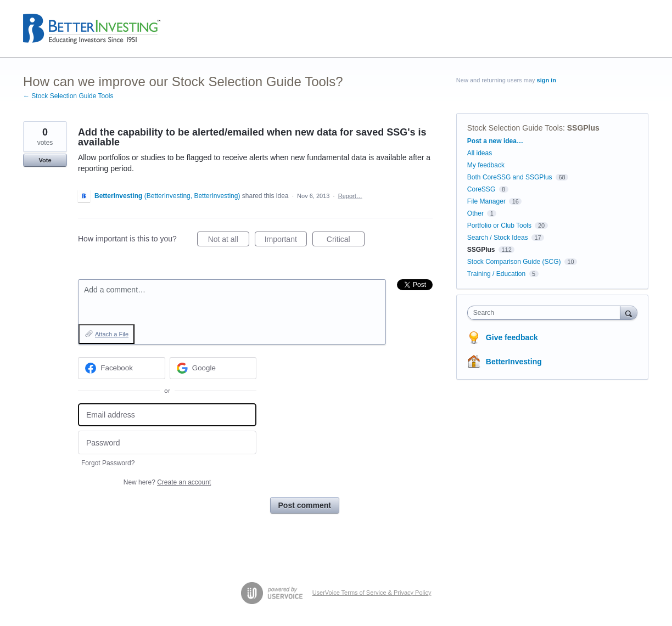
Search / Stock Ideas (498, 238)
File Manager (486, 201)
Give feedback (512, 337)
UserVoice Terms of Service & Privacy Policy (372, 593)
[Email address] (167, 415)
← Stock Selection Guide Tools (68, 96)
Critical (346, 241)
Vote (45, 160)
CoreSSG (481, 189)
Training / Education (496, 274)
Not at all (229, 241)
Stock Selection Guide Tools (515, 128)
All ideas (480, 153)
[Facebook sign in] (122, 368)
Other (475, 213)
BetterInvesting (514, 362)
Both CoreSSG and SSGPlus (510, 177)
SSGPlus (583, 128)
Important (286, 241)
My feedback (486, 165)
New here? (167, 482)
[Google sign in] (213, 368)
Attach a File (112, 334)
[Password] (167, 442)
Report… (350, 196)
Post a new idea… (495, 141)
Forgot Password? (108, 463)
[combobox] (547, 313)
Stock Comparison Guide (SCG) (514, 262)
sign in (547, 80)
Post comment (305, 505)
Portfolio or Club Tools (499, 225)
